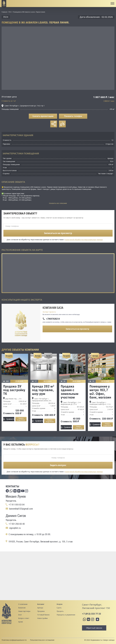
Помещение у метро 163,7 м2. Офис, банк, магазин (100, 392)
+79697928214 (53, 319)
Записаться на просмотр (77, 329)
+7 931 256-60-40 (17, 524)
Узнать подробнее (21, 419)
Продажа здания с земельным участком (70, 392)
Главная (4, 12)
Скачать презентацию (43, 116)
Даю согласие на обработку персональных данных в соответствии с (55, 240)
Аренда (40, 608)
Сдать (59, 608)
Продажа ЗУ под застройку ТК (14, 390)
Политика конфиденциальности (14, 640)
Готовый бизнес (43, 615)
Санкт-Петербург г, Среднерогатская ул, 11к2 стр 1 (23, 106)
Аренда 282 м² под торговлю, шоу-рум (43, 390)
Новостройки (42, 618)
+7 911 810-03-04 (17, 505)
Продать (60, 611)
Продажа (41, 611)
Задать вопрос (58, 465)
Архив (21, 622)
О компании (23, 604)
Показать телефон (73, 116)
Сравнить (10, 419)
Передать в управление (66, 615)
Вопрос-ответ (24, 618)
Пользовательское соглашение (42, 640)
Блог (20, 615)
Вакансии (22, 608)
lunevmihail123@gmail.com (21, 509)
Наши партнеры (24, 611)
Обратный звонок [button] (94, 628)
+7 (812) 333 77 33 (91, 614)
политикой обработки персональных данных (84, 240)
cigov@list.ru (15, 528)
